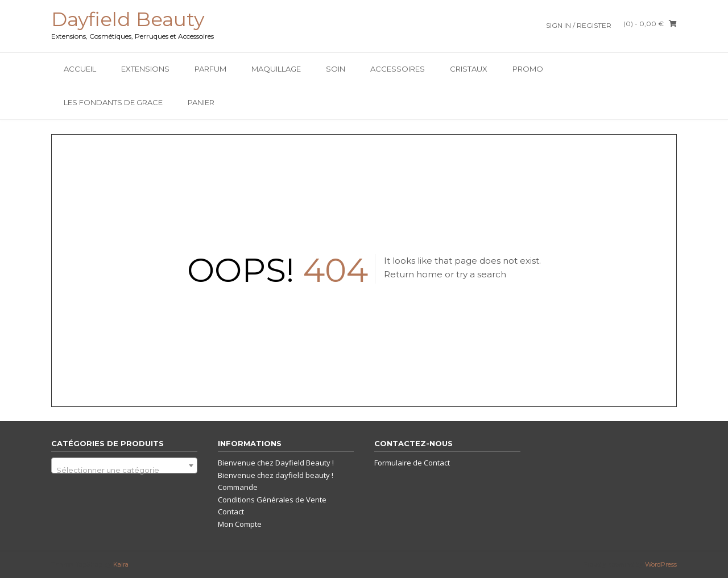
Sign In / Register (579, 25)
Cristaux (469, 69)
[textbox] (124, 470)
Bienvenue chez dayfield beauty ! (276, 475)
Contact (231, 512)
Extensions (145, 69)
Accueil (80, 69)
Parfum (210, 69)
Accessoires (398, 69)
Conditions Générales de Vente (272, 500)
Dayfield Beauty (128, 19)
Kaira (121, 564)
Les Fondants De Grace (113, 102)
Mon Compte (240, 524)
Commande (238, 487)
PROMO (528, 69)
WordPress (661, 564)
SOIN (336, 69)
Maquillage (276, 69)
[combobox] (124, 465)
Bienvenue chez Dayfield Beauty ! (276, 463)
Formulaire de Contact (412, 463)
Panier (201, 102)
